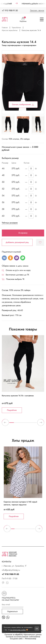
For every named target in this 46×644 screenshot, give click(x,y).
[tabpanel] (23, 374)
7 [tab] (33, 530)
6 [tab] (35, 424)
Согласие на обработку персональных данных (23, 635)
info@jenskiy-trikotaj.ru (11, 570)
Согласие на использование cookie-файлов (23, 637)
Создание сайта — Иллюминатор (23, 639)
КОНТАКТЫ (7, 562)
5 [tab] (30, 424)
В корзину (23, 233)
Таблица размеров (10, 223)
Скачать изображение (23, 104)
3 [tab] (21, 424)
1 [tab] (12, 424)
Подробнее (12, 410)
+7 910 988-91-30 (10, 10)
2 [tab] (16, 424)
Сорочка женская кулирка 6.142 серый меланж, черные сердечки (20, 503)
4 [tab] (25, 424)
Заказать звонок (37, 10)
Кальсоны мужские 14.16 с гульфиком (18, 396)
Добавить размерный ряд (17, 242)
